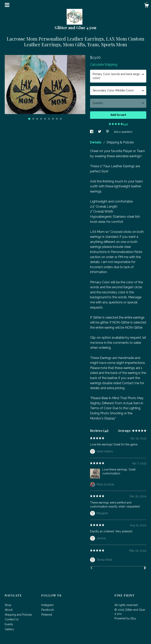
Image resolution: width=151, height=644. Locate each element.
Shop (8, 605)
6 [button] (49, 119)
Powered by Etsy (125, 618)
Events (9, 624)
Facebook (48, 610)
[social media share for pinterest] (108, 132)
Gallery (9, 629)
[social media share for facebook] (92, 132)
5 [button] (45, 119)
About (9, 610)
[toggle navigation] (7, 5)
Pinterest (47, 615)
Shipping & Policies (120, 142)
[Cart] (146, 6)
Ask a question (123, 132)
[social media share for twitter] (100, 132)
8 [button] (57, 119)
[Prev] (91, 568)
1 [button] (29, 119)
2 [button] (33, 119)
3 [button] (37, 119)
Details (96, 142)
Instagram (47, 605)
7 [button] (53, 119)
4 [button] (41, 119)
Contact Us (12, 619)
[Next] (145, 568)
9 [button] (61, 119)
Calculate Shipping (104, 65)
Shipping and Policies (18, 615)
